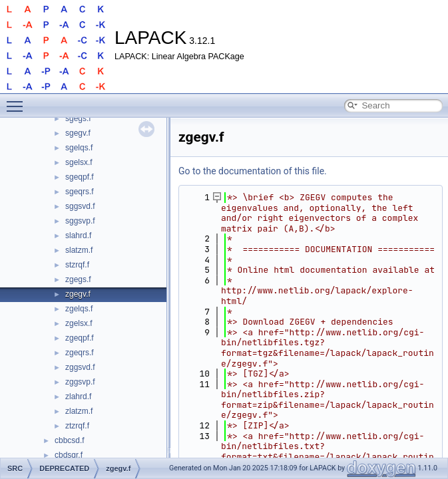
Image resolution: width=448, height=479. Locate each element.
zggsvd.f (80, 367)
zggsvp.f (80, 382)
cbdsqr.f (69, 455)
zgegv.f (78, 294)
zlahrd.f (78, 397)
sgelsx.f (79, 162)
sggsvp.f (80, 221)
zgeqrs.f (80, 353)
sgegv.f (78, 133)
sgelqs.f (79, 148)
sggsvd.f (80, 206)
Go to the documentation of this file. (253, 171)
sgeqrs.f (80, 192)
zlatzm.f (79, 411)
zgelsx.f (79, 323)
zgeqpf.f (80, 338)
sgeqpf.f (80, 177)
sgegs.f (78, 118)
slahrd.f (78, 236)
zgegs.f (78, 279)
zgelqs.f (79, 309)
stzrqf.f (77, 265)
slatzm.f (79, 250)
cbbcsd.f (70, 440)
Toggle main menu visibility (18, 100)
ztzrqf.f (77, 426)
